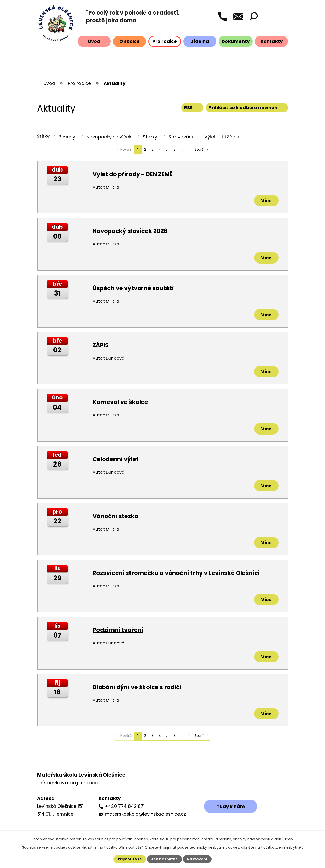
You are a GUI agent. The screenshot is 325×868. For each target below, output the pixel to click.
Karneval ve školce (120, 402)
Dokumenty (236, 41)
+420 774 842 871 (125, 806)
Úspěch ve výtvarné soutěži (133, 288)
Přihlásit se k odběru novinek (247, 108)
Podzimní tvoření (118, 630)
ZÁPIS (101, 345)
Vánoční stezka (116, 516)
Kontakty (272, 41)
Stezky (150, 137)
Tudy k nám (231, 806)
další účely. (284, 839)
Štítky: (44, 136)
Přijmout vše (130, 859)
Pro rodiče (165, 41)
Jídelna (200, 41)
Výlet (210, 137)
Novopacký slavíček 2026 (130, 231)
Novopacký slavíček (109, 137)
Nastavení (197, 859)
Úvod (94, 41)
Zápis (233, 137)
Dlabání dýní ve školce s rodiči (137, 687)
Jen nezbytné (164, 859)
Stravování (181, 137)
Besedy (67, 137)
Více (266, 201)
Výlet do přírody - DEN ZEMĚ (133, 174)
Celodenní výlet (116, 459)
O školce (129, 41)
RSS (192, 108)
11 (189, 150)
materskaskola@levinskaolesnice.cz (145, 814)
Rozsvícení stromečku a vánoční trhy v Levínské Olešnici (176, 573)
